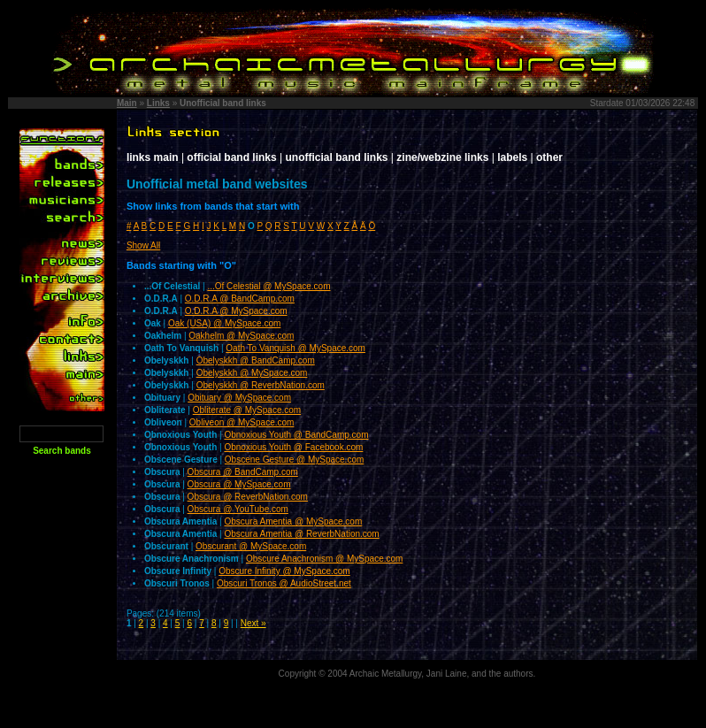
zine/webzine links (442, 157)
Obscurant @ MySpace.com (251, 546)
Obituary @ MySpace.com (239, 398)
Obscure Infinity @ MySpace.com (284, 571)
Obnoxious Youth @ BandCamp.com (296, 435)
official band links (231, 157)
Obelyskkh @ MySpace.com (252, 373)
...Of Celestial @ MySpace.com (269, 286)
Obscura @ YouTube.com (238, 509)
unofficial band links (337, 157)
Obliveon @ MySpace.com (242, 422)
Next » (253, 623)
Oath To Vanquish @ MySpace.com (295, 348)
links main (153, 157)
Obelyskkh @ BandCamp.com (256, 360)
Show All (143, 245)
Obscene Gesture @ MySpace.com (294, 460)
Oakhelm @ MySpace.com (241, 336)
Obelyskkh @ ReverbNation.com (261, 385)
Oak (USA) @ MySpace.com (224, 323)
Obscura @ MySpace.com (239, 484)
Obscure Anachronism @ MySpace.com (324, 559)
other (549, 157)
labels (512, 157)
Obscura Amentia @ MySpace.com (293, 521)
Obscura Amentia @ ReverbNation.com (301, 534)
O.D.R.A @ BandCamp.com (240, 299)
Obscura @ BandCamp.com (243, 472)
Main (127, 103)
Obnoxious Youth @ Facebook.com (293, 447)
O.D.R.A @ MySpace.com (236, 311)
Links (158, 103)
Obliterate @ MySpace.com (247, 410)
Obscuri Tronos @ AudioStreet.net (284, 583)
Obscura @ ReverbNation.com (248, 497)
